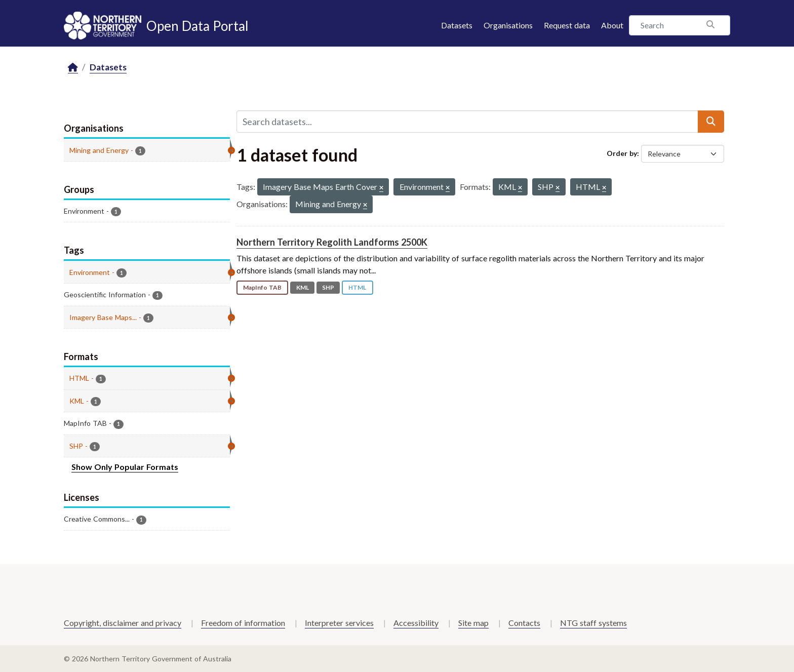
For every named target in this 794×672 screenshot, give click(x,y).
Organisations (508, 25)
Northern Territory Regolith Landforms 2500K (332, 242)
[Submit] (711, 122)
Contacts (524, 623)
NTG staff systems (593, 623)
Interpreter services (339, 623)
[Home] (73, 68)
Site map (473, 623)
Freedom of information (243, 623)
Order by (622, 153)
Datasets (457, 25)
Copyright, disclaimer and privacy (123, 623)
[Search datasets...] (467, 122)
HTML (357, 287)
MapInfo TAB (262, 287)
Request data (567, 25)
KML (303, 287)
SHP (328, 287)
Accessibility (416, 623)
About (612, 25)
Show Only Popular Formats (125, 467)
